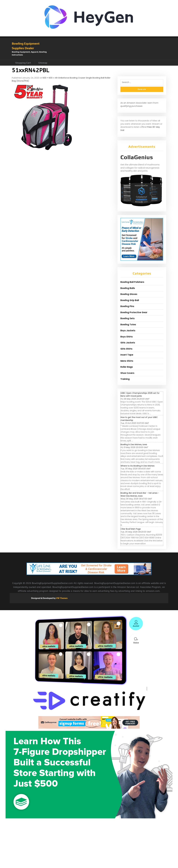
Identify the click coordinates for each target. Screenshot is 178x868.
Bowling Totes (128, 325)
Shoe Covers (127, 373)
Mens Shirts (127, 361)
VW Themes (62, 598)
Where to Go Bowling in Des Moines (138, 466)
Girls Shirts (126, 349)
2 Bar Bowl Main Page (131, 529)
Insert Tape (127, 355)
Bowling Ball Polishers (132, 282)
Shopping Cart (23, 63)
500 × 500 (47, 78)
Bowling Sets (128, 318)
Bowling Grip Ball (130, 300)
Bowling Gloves (129, 294)
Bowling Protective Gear (134, 312)
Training (125, 379)
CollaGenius (137, 157)
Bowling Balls (128, 288)
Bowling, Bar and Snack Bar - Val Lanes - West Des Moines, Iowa (140, 494)
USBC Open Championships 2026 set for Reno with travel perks (140, 394)
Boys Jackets (128, 331)
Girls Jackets (128, 343)
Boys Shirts (127, 337)
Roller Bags (127, 367)
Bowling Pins (127, 306)
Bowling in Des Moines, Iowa (134, 444)
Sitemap (43, 63)
